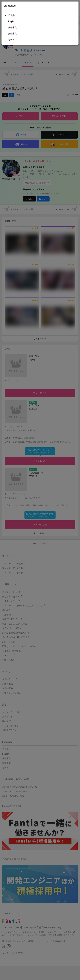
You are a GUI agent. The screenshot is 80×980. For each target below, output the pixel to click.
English (12, 21)
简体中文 (12, 27)
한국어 (11, 40)
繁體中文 (12, 34)
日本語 (11, 15)
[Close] (75, 5)
